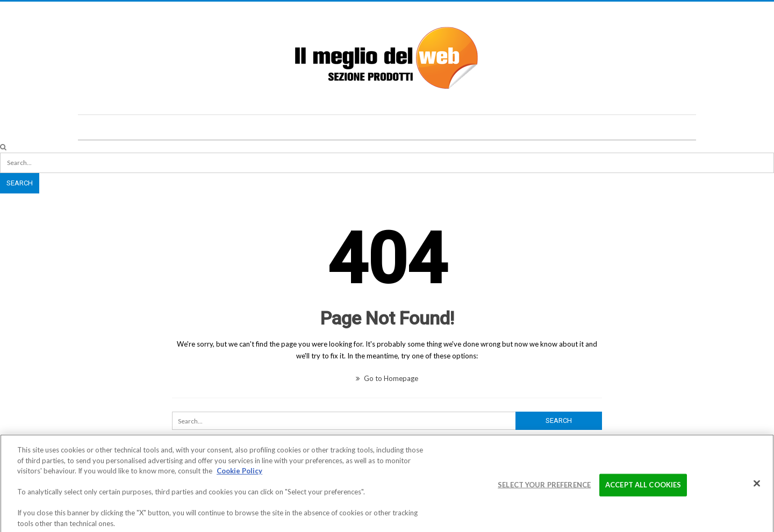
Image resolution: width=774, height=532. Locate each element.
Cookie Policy (239, 473)
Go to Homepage (387, 378)
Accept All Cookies (643, 487)
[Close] (757, 486)
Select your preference (544, 487)
